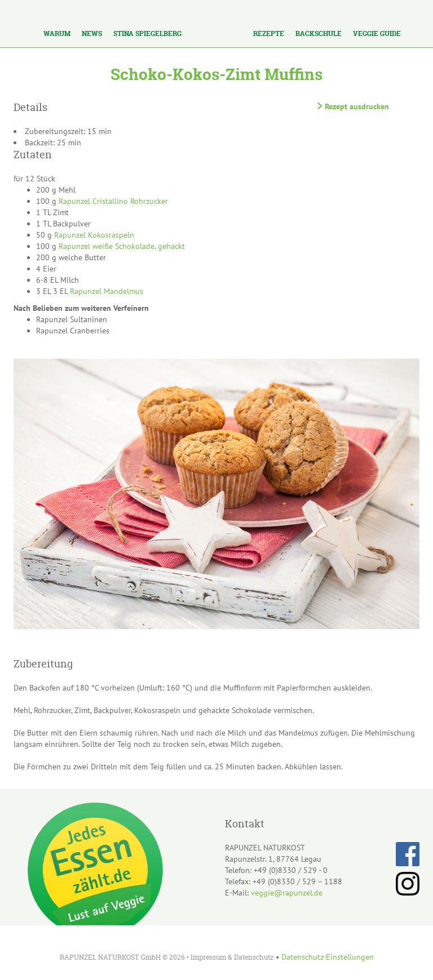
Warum (57, 34)
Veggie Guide (377, 34)
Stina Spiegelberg (147, 34)
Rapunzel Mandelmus (107, 291)
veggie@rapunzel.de (287, 893)
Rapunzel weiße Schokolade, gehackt (122, 246)
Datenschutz (254, 957)
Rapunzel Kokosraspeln (94, 235)
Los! (101, 10)
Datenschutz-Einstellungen (328, 957)
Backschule (319, 34)
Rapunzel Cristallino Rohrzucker (113, 201)
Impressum (208, 957)
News (92, 34)
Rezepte (269, 34)
